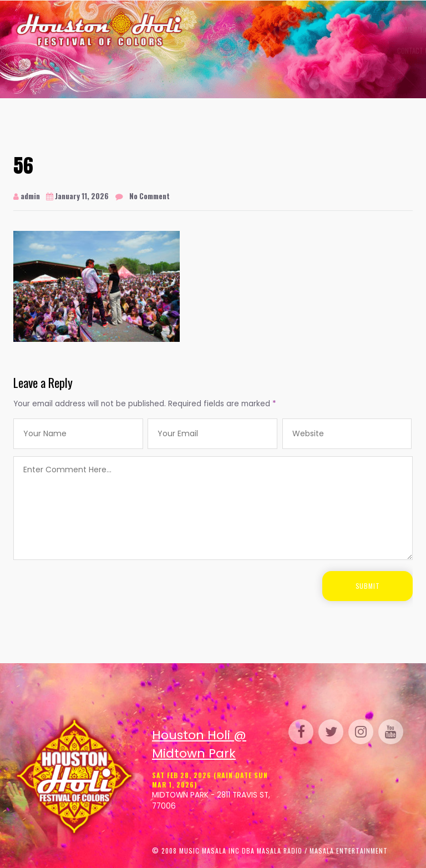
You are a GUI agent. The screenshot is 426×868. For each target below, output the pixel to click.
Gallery (257, 29)
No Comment (149, 196)
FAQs (383, 29)
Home (197, 29)
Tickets (224, 29)
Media (361, 29)
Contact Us (207, 51)
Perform (292, 29)
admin (27, 196)
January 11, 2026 (77, 196)
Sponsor (329, 29)
